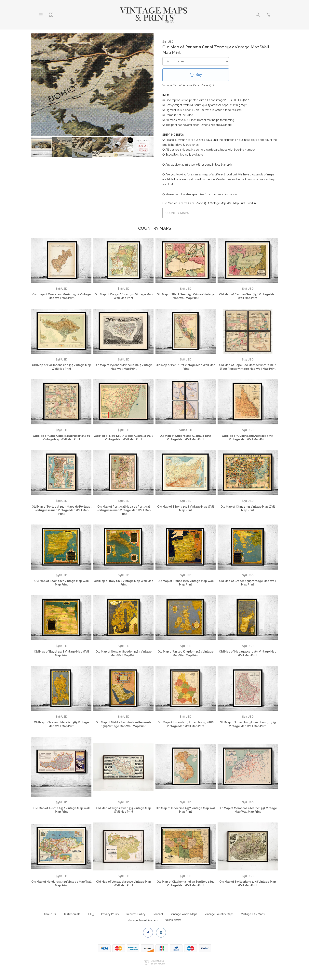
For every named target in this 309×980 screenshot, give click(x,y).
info (187, 165)
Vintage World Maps (184, 914)
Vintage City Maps (253, 914)
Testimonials (72, 914)
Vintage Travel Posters (143, 920)
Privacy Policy (110, 914)
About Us (50, 914)
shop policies (195, 194)
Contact (158, 914)
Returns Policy (136, 914)
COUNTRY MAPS (177, 213)
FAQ (91, 914)
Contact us (224, 179)
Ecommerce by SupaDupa (158, 962)
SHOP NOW (173, 920)
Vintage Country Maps (219, 914)
